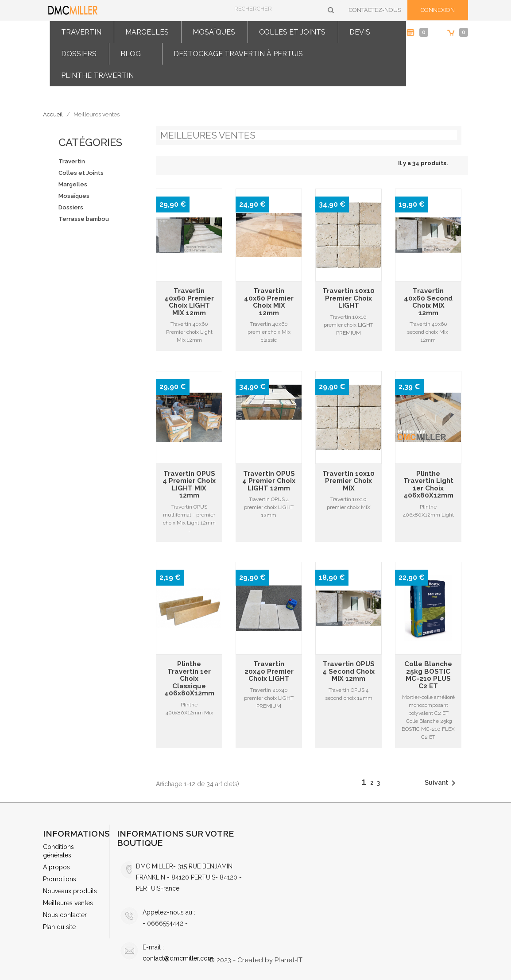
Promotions (60, 879)
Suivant (442, 783)
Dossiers (79, 54)
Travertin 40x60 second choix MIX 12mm (428, 302)
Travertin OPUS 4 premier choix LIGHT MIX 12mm (189, 485)
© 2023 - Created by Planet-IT (256, 960)
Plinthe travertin (97, 75)
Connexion (438, 10)
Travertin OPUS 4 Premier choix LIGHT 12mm (269, 481)
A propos (56, 867)
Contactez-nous (375, 10)
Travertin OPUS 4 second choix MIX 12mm (348, 671)
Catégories (90, 142)
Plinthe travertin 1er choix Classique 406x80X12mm (189, 679)
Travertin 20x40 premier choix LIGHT (269, 671)
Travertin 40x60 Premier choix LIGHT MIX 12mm (189, 302)
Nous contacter (65, 915)
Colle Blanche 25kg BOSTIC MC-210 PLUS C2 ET (428, 675)
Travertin (81, 32)
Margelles (147, 32)
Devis (360, 32)
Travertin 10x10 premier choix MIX (348, 481)
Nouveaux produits (70, 891)
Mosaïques (214, 32)
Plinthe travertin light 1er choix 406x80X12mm (428, 485)
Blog (131, 54)
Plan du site (59, 927)
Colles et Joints (292, 32)
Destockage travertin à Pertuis (238, 54)
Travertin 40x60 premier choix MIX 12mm (269, 302)
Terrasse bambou (84, 219)
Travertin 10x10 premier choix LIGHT (348, 298)
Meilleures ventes (68, 903)
